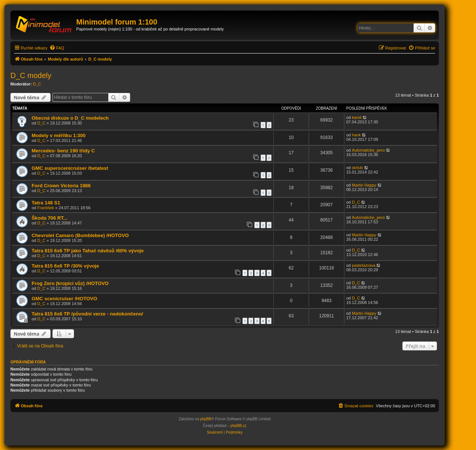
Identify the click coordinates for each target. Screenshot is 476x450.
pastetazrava (364, 265)
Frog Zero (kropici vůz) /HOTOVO (70, 283)
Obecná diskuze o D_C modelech (70, 118)
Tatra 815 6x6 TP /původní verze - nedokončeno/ (87, 314)
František (46, 208)
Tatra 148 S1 (46, 203)
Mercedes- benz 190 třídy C (63, 151)
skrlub (357, 168)
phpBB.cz (239, 426)
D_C (37, 84)
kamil (357, 117)
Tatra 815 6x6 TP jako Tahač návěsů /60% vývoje (88, 251)
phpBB (206, 419)
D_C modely (31, 75)
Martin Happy (364, 185)
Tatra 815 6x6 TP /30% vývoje (65, 266)
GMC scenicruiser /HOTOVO (64, 299)
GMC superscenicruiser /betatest (70, 168)
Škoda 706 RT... (49, 218)
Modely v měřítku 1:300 (59, 135)
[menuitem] (57, 48)
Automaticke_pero (368, 150)
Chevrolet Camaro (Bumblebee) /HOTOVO (80, 235)
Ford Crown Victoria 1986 (61, 186)
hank (356, 135)
